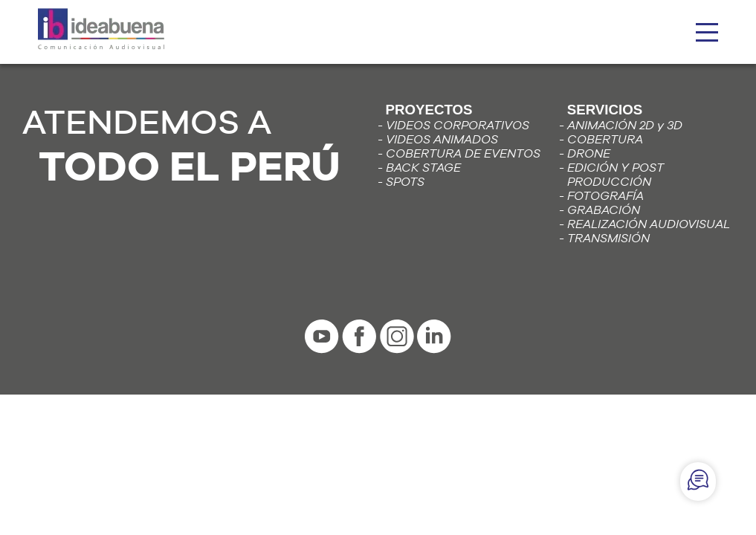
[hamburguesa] (707, 32)
